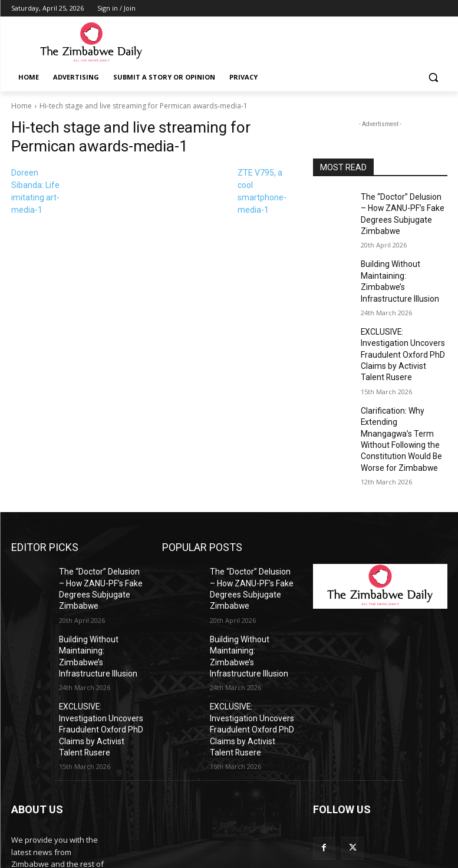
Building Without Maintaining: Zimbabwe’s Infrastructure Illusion (401, 268)
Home (22, 106)
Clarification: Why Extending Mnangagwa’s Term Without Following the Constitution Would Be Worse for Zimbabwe (403, 390)
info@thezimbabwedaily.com (63, 815)
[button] (434, 77)
